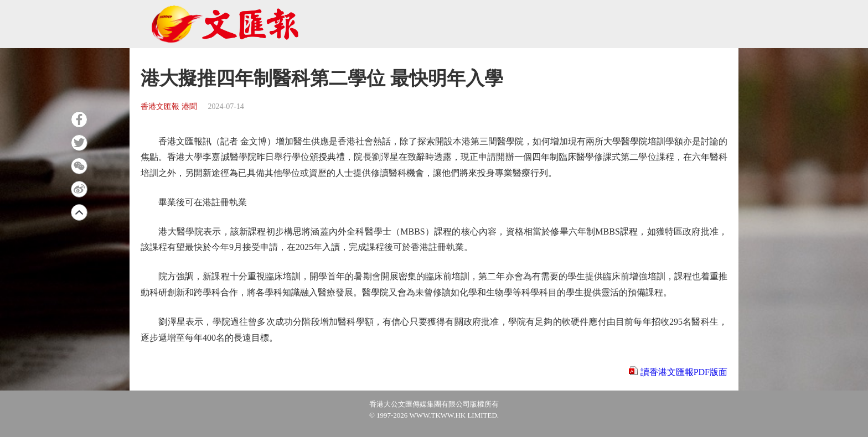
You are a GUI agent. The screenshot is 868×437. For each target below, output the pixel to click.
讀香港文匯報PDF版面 (684, 372)
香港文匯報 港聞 (169, 106)
